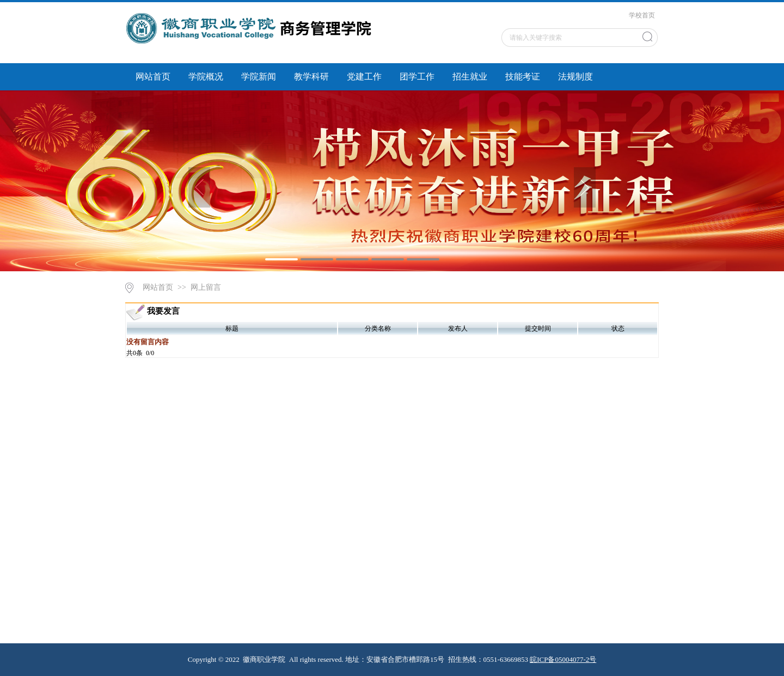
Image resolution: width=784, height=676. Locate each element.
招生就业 (470, 77)
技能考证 (523, 77)
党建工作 (364, 77)
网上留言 (206, 287)
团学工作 (417, 77)
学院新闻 (259, 77)
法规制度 (575, 77)
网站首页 (153, 77)
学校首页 (642, 15)
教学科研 (311, 77)
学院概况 (206, 77)
